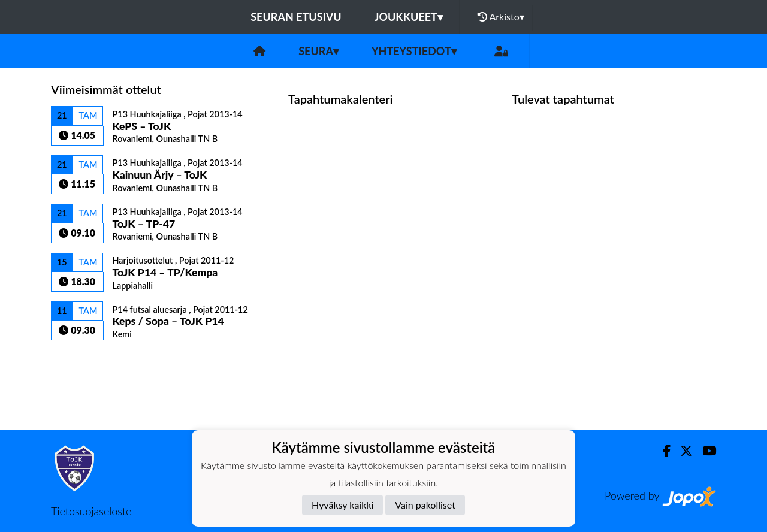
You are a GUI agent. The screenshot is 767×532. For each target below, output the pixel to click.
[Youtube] (704, 451)
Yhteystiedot (414, 51)
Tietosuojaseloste (91, 511)
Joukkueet (409, 17)
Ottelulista (81, 361)
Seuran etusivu (296, 17)
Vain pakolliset (425, 505)
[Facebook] (662, 451)
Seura (318, 51)
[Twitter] (682, 451)
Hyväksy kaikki (342, 505)
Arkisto (501, 17)
